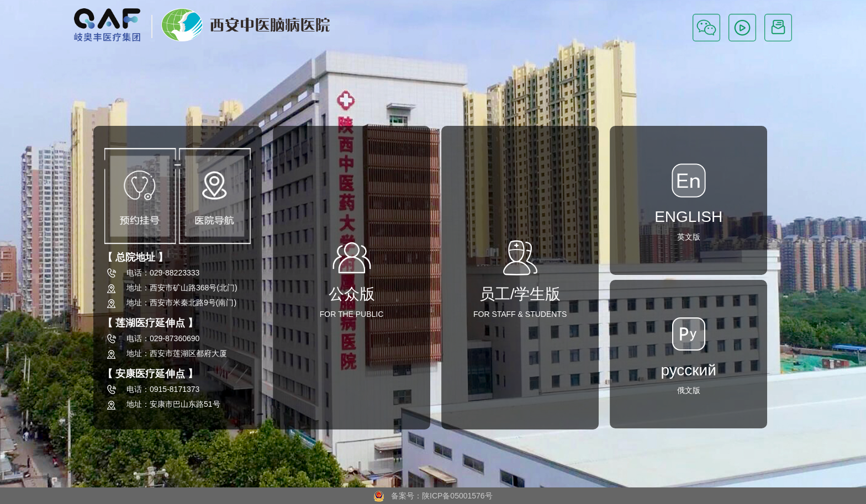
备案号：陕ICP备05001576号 (433, 496)
